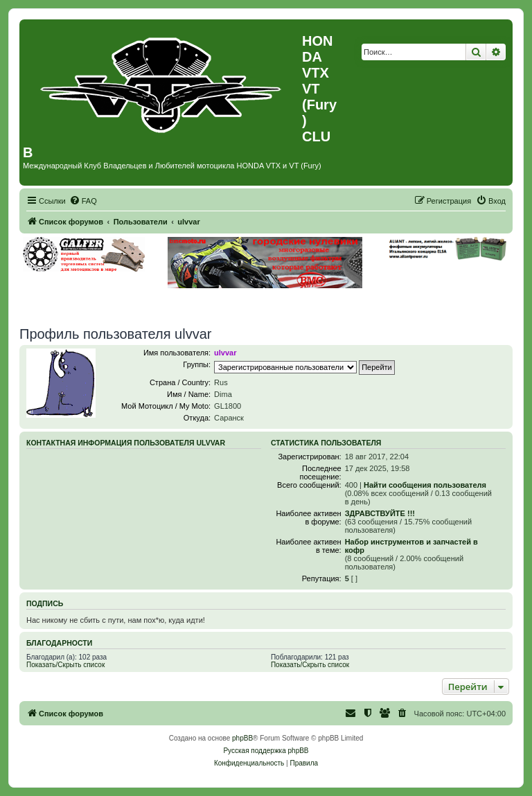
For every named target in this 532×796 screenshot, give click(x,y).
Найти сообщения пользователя (425, 485)
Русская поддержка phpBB (266, 751)
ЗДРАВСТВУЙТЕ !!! (380, 513)
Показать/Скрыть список (65, 665)
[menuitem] (83, 201)
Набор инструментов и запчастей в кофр (411, 546)
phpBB (242, 738)
